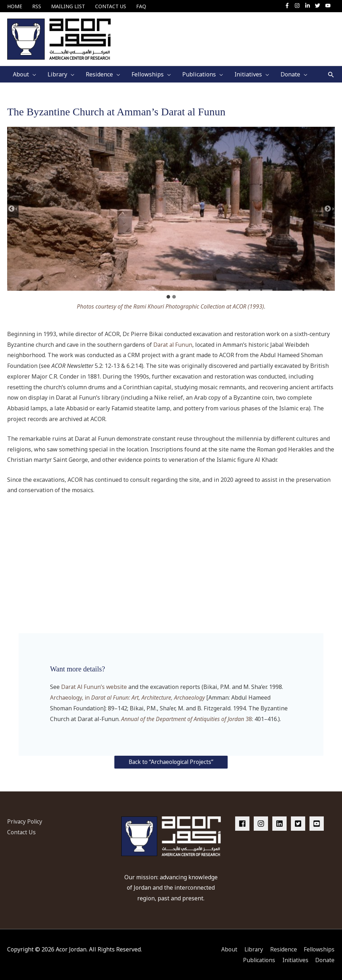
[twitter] (319, 6)
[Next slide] (329, 208)
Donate (325, 959)
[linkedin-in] (309, 6)
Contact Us (22, 831)
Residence (282, 949)
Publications (257, 959)
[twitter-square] (299, 823)
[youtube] (329, 6)
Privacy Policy (25, 821)
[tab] (168, 296)
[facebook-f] (289, 6)
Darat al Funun (174, 344)
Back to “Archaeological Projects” (171, 761)
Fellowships (319, 949)
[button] (331, 74)
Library (251, 949)
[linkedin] (281, 823)
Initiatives (294, 959)
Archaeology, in (128, 697)
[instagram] (299, 6)
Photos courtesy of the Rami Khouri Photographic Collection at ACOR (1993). (171, 306)
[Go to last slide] (13, 208)
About (226, 949)
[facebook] (244, 823)
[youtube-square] (318, 823)
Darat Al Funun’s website (95, 686)
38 (187, 718)
